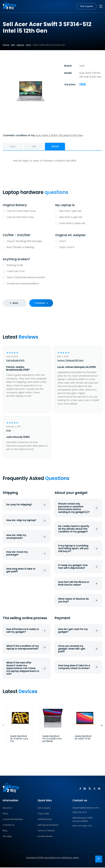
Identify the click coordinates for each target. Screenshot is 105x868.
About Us (7, 808)
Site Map (7, 837)
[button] (101, 726)
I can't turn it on (52, 272)
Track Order (43, 814)
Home (6, 45)
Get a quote (87, 6)
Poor (16, 147)
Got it (79, 242)
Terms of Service (46, 831)
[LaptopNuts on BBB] (98, 790)
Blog (5, 831)
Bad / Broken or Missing (26, 248)
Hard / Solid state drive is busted (52, 278)
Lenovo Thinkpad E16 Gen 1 (71, 361)
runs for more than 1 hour (26, 212)
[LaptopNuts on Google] (84, 790)
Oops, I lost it (79, 248)
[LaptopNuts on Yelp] (94, 790)
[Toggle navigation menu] (101, 6)
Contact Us (9, 825)
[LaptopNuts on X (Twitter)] (89, 790)
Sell (13, 45)
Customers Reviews (13, 820)
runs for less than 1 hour (26, 218)
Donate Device (45, 837)
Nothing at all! (52, 266)
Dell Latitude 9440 (15, 361)
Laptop (20, 45)
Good (69, 147)
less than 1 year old (79, 212)
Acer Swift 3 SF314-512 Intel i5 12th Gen (59, 135)
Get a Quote (44, 808)
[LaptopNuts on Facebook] (80, 790)
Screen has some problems (52, 284)
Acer (28, 45)
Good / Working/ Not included (26, 242)
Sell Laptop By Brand (48, 825)
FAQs (5, 814)
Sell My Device (45, 820)
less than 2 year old (79, 218)
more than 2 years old (79, 224)
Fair (43, 147)
